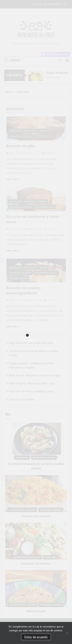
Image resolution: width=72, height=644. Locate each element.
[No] (67, 633)
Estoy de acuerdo (36, 637)
